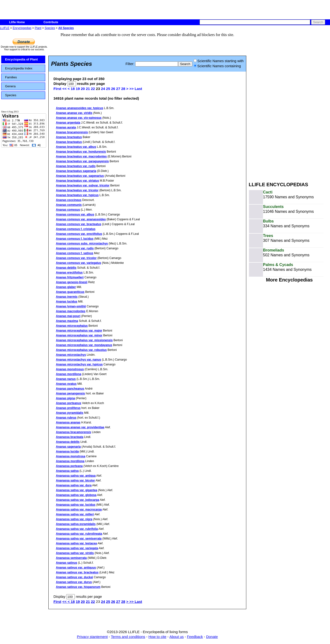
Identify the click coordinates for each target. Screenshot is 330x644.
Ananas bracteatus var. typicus (77, 195)
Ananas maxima (67, 321)
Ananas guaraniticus (70, 292)
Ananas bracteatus (69, 137)
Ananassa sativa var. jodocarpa (78, 500)
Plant (38, 28)
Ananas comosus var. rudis (75, 248)
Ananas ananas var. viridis (74, 113)
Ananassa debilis (68, 442)
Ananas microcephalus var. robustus (81, 350)
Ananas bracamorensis (72, 132)
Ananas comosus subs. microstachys (82, 244)
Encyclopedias (22, 28)
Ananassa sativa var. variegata (77, 548)
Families (11, 77)
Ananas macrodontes (71, 311)
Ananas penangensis (70, 393)
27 (118, 89)
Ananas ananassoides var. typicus (79, 108)
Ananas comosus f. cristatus (76, 229)
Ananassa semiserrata (71, 558)
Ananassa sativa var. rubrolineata (79, 534)
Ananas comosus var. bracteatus (79, 224)
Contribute (51, 22)
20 (83, 89)
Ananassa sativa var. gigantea (77, 490)
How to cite (157, 637)
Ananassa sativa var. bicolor (75, 481)
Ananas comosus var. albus (75, 215)
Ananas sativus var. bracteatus (77, 572)
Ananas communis (69, 205)
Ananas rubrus (66, 418)
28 (123, 89)
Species (50, 28)
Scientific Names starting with (219, 61)
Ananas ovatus (66, 384)
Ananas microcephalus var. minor (79, 335)
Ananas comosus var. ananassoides (81, 219)
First (57, 89)
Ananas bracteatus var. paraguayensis (82, 161)
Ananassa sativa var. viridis (75, 553)
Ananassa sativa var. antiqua (76, 476)
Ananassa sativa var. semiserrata (79, 539)
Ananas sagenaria (68, 447)
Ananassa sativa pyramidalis (76, 524)
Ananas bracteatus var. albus (76, 147)
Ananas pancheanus (70, 389)
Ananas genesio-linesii (72, 282)
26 (113, 89)
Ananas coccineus (69, 200)
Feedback (195, 637)
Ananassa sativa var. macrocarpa (79, 510)
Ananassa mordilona (70, 461)
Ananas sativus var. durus (74, 582)
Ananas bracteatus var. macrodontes (81, 156)
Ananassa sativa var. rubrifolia (77, 529)
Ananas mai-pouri (68, 316)
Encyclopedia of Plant (21, 59)
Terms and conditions (128, 637)
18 (73, 89)
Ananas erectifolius (69, 273)
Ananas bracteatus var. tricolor (77, 190)
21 (88, 89)
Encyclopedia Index (19, 68)
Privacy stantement (92, 637)
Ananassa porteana (69, 466)
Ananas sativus (67, 563)
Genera (10, 86)
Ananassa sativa (67, 471)
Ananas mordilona (69, 374)
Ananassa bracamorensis (73, 432)
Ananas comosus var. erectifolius (79, 234)
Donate (212, 637)
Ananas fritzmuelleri (70, 277)
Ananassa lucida (67, 452)
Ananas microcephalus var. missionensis (84, 340)
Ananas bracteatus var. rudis (76, 166)
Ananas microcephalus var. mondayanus (84, 345)
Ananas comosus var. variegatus (79, 263)
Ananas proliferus (68, 408)
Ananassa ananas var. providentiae (80, 427)
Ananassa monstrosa (71, 456)
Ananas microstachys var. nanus (79, 360)
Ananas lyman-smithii (71, 306)
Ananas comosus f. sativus (75, 253)
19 (78, 89)
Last (138, 89)
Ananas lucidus (67, 302)
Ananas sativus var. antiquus (76, 568)
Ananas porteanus (69, 403)
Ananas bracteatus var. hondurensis (81, 152)
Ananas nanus (66, 379)
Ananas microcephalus (72, 326)
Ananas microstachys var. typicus (79, 364)
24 (103, 89)
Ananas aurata (66, 127)
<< (65, 89)
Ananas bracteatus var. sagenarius (80, 176)
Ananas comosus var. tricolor (76, 258)
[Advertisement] (267, 104)
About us (176, 637)
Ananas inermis (67, 297)
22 (93, 89)
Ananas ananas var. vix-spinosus (79, 118)
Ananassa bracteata (70, 437)
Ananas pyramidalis (70, 413)
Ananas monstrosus (70, 369)
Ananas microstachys (71, 355)
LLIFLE (5, 28)
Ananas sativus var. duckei (74, 577)
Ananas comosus (68, 210)
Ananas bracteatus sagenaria (76, 171)
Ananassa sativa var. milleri (75, 514)
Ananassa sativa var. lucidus (76, 505)
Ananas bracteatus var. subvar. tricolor (83, 185)
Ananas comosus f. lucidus (75, 239)
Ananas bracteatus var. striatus (77, 181)
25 (108, 89)
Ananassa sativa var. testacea (76, 543)
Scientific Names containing (217, 66)
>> (132, 89)
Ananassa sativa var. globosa (76, 495)
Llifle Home (17, 22)
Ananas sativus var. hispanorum (78, 587)
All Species (66, 28)
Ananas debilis (66, 268)
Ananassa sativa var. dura (74, 485)
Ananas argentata (68, 123)
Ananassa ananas (68, 422)
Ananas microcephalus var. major (79, 331)
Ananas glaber (66, 287)
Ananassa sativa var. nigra (74, 519)
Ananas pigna (65, 398)
